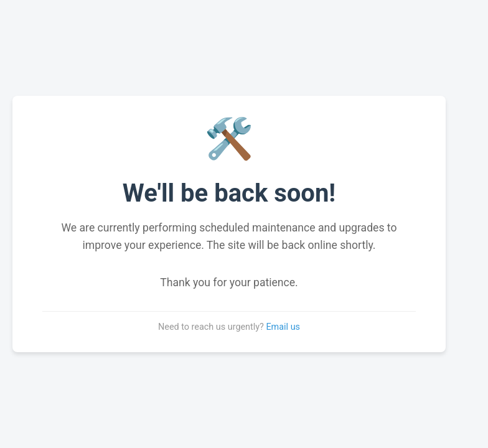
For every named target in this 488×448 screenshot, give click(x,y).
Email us (283, 327)
